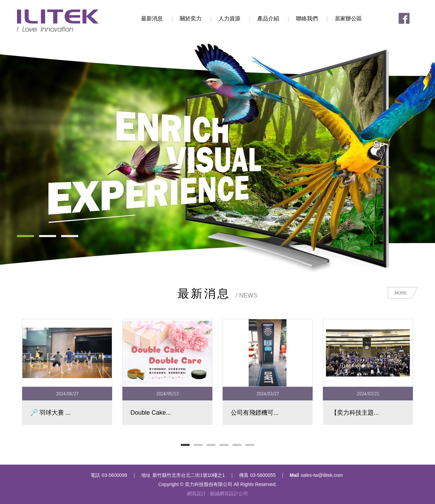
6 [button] (250, 445)
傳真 (244, 475)
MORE (401, 293)
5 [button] (237, 445)
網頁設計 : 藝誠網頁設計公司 (217, 493)
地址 (146, 475)
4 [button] (224, 445)
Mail (294, 475)
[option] (67, 372)
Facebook (404, 18)
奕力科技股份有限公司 (58, 21)
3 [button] (211, 445)
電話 (95, 475)
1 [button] (185, 445)
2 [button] (198, 445)
